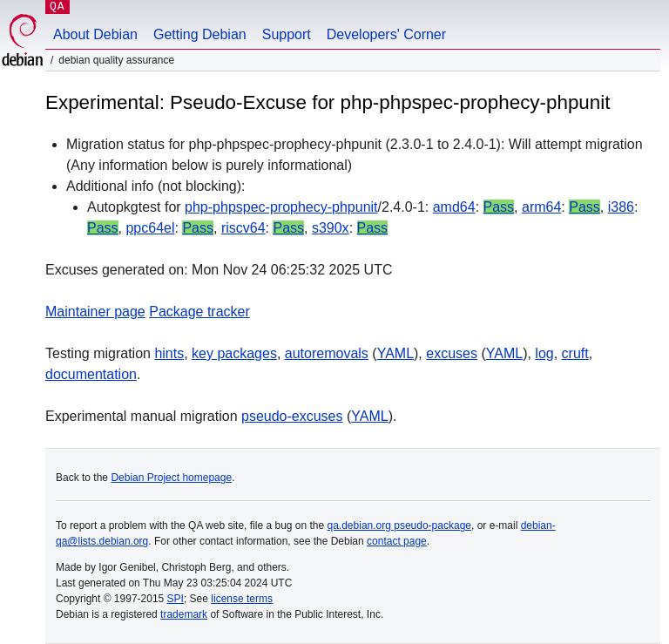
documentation (91, 374)
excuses (452, 353)
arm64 (541, 207)
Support (287, 34)
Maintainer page (95, 312)
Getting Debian (200, 34)
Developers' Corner (386, 34)
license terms (242, 599)
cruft (575, 353)
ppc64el (150, 228)
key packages (234, 353)
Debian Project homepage (171, 478)
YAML (395, 353)
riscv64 (243, 228)
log (544, 353)
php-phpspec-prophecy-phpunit (281, 207)
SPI (176, 599)
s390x (331, 228)
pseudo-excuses (292, 416)
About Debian (95, 34)
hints (169, 353)
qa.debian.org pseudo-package (399, 525)
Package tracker (199, 312)
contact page (397, 541)
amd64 (454, 207)
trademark (184, 614)
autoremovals (327, 353)
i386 (621, 207)
